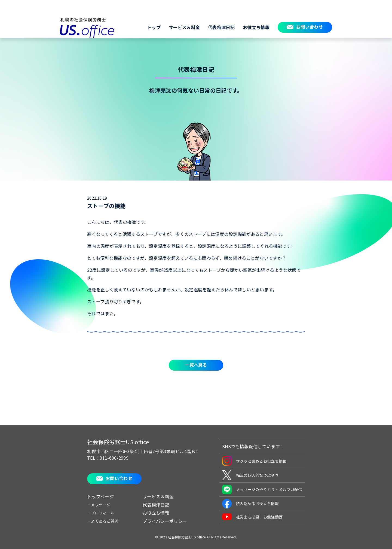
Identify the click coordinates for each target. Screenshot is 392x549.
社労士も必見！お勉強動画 (252, 517)
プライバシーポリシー (165, 521)
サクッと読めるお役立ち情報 (254, 461)
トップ (154, 27)
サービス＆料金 (184, 27)
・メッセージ (99, 505)
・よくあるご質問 (103, 521)
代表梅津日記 (221, 27)
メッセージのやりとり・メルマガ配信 (262, 489)
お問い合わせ (310, 27)
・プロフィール (101, 513)
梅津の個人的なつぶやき (251, 475)
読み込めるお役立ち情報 (251, 504)
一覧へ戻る (196, 365)
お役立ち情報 (256, 27)
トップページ (100, 496)
